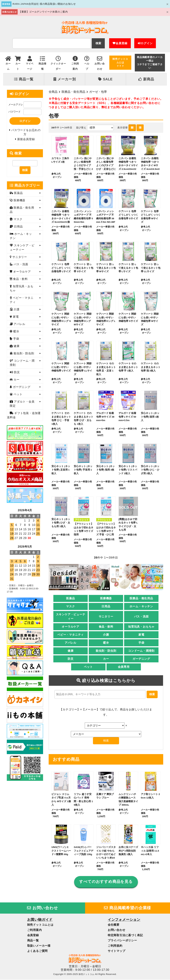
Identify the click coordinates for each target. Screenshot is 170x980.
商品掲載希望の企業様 (127, 908)
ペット (88, 667)
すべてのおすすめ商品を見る (106, 882)
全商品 (53, 92)
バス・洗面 (141, 617)
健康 (71, 651)
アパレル (71, 643)
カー (106, 659)
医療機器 (106, 599)
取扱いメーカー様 (39, 946)
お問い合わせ (43, 908)
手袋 (141, 643)
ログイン (145, 43)
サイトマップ (117, 951)
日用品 (106, 607)
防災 (71, 659)
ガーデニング (141, 659)
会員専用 (124, 667)
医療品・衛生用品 (73, 92)
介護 (106, 635)
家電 (141, 635)
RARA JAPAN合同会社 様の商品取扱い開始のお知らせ (44, 4)
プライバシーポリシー (122, 941)
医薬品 (70, 599)
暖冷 (106, 643)
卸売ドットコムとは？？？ (120, 63)
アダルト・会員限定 (22, 404)
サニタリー (106, 617)
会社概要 (114, 925)
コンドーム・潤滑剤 (141, 651)
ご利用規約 (115, 946)
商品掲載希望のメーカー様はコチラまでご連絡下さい (150, 63)
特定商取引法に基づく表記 (125, 936)
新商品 (146, 79)
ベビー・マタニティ (71, 635)
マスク (70, 607)
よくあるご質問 (37, 951)
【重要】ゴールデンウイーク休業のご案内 (43, 12)
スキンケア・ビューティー (71, 617)
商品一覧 (24, 79)
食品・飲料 (106, 627)
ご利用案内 (35, 930)
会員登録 (120, 43)
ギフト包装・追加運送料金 (24, 416)
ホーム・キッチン (141, 607)
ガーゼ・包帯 (98, 92)
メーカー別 (65, 79)
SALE (105, 79)
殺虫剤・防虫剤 (106, 651)
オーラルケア (71, 627)
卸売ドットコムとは (40, 925)
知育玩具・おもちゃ (141, 627)
